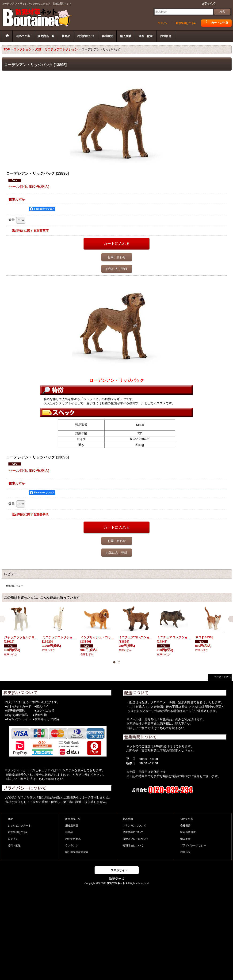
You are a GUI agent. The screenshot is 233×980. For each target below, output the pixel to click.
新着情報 (128, 819)
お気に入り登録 (116, 269)
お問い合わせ (117, 257)
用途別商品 (72, 825)
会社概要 (185, 825)
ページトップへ (222, 677)
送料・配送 (14, 845)
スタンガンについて (134, 825)
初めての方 (187, 819)
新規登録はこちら (186, 23)
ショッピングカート (19, 825)
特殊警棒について (133, 832)
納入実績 (185, 839)
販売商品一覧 (73, 819)
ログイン (162, 23)
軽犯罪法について (133, 845)
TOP (10, 819)
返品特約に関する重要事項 (30, 231)
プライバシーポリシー (193, 845)
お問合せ (185, 852)
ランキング (72, 845)
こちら (40, 779)
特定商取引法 (188, 832)
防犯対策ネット (116, 883)
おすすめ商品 (73, 839)
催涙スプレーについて (136, 839)
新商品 (69, 832)
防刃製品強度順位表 (77, 852)
